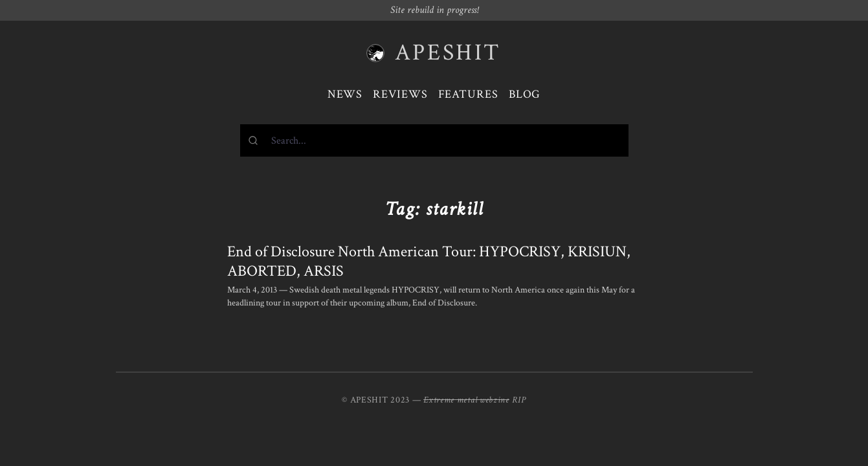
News (345, 94)
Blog (525, 94)
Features (468, 94)
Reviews (400, 94)
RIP (519, 400)
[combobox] (434, 140)
